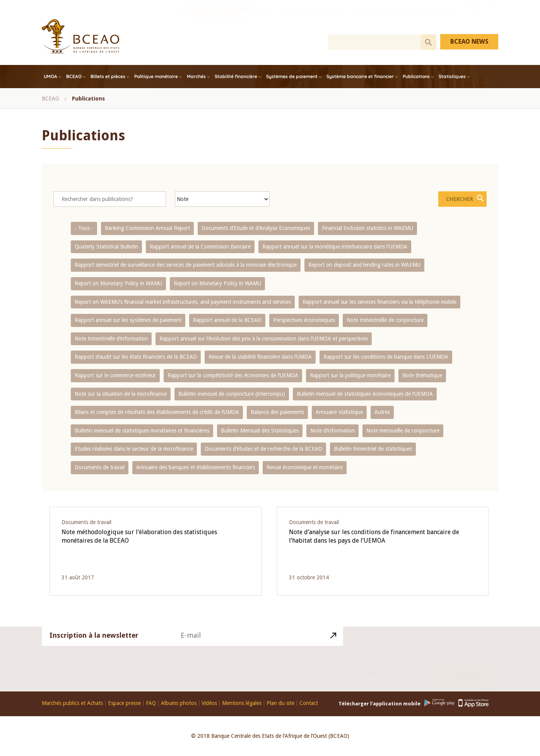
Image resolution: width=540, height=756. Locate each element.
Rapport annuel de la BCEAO (227, 320)
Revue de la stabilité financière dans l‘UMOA (260, 357)
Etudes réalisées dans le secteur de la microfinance (134, 449)
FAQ (151, 703)
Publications (416, 76)
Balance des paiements (277, 412)
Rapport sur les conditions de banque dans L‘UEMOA (386, 357)
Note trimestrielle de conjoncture (385, 320)
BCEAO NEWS (469, 42)
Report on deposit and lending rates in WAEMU (364, 265)
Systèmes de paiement (292, 76)
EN (491, 17)
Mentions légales (242, 703)
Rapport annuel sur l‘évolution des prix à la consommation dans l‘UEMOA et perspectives (264, 339)
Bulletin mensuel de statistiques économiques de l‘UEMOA (365, 394)
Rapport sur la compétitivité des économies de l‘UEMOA (233, 375)
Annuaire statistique (339, 412)
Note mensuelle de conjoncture (403, 431)
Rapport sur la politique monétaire (350, 375)
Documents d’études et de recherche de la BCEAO (263, 449)
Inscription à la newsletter (94, 645)
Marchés (196, 76)
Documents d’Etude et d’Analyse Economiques (256, 228)
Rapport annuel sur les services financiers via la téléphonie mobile (379, 302)
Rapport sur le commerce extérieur (115, 375)
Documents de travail (100, 467)
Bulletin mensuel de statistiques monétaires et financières (142, 431)
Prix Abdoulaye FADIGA (373, 17)
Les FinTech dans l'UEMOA (431, 17)
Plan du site (280, 703)
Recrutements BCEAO (301, 17)
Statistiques (452, 76)
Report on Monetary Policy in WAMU (118, 283)
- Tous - (84, 228)
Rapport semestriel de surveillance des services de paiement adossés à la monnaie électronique (186, 265)
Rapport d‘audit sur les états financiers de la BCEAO (136, 357)
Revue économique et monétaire (305, 467)
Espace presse (124, 703)
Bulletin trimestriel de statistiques (373, 449)
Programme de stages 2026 (218, 17)
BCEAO (74, 76)
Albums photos (179, 703)
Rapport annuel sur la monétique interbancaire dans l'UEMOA (335, 247)
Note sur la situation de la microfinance (121, 394)
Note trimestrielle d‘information (111, 339)
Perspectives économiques (304, 320)
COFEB (336, 17)
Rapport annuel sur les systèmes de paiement (128, 320)
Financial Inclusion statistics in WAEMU (367, 228)
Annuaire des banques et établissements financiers (196, 467)
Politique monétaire (156, 76)
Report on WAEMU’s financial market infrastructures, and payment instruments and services (183, 302)
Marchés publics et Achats (72, 703)
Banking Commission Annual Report (147, 228)
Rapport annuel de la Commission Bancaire (200, 247)
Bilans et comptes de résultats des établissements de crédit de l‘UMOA (157, 412)
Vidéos (209, 703)
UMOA (50, 76)
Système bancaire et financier (360, 76)
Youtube (473, 17)
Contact (467, 665)
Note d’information (332, 431)
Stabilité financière (236, 76)
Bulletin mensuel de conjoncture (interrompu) (232, 394)
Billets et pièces (108, 76)
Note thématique (422, 375)
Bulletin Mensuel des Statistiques (260, 431)
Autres (382, 412)
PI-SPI (267, 17)
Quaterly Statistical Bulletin (106, 247)
